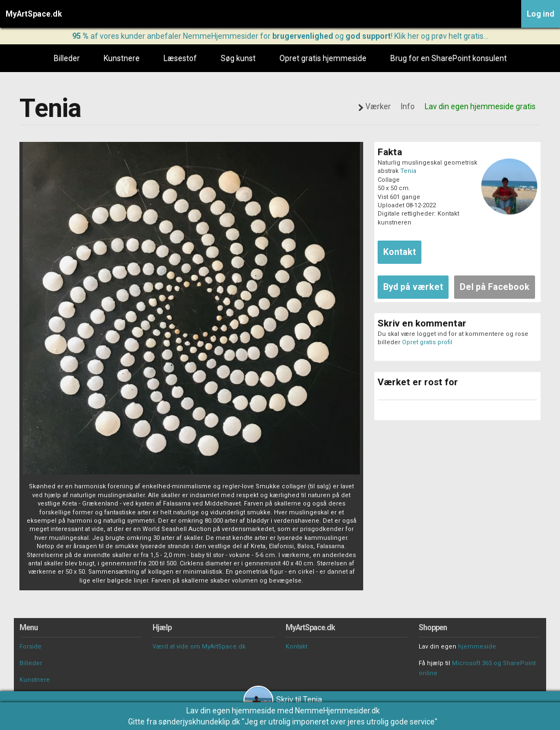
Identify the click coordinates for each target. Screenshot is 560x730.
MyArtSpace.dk (34, 14)
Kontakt (296, 647)
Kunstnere (122, 58)
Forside (30, 647)
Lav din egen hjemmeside (231, 711)
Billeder (67, 58)
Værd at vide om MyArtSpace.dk (199, 647)
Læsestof (180, 58)
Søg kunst (238, 58)
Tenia (408, 171)
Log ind (541, 14)
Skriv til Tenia (283, 700)
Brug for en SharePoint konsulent (449, 58)
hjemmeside (477, 647)
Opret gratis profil (427, 342)
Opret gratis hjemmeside (323, 58)
